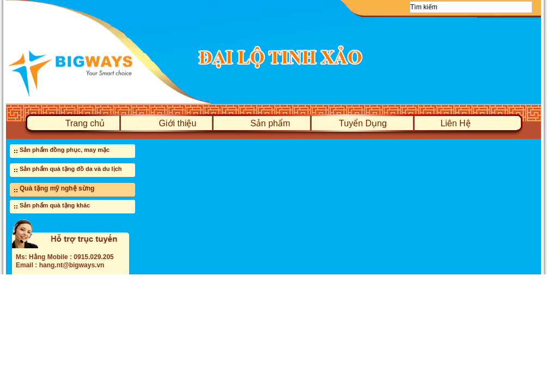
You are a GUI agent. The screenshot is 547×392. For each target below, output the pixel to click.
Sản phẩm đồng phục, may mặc (65, 150)
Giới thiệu (178, 123)
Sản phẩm (270, 123)
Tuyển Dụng (363, 123)
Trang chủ (85, 123)
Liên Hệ (455, 123)
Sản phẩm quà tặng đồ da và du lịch (71, 169)
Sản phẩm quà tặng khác (55, 205)
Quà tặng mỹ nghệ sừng (57, 188)
